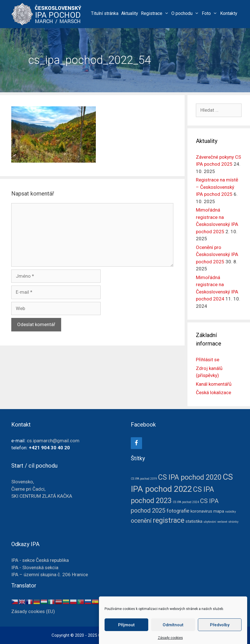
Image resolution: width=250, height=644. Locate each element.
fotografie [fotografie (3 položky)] (178, 511)
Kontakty (229, 13)
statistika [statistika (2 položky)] (194, 521)
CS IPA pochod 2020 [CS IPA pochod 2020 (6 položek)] (190, 477)
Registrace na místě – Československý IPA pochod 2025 (217, 187)
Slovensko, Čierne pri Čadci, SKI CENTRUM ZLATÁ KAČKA (42, 489)
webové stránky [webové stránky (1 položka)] (228, 522)
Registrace (156, 13)
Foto (210, 13)
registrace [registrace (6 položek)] (169, 520)
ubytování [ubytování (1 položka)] (210, 522)
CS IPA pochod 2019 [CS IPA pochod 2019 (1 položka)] (144, 479)
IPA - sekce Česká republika (40, 560)
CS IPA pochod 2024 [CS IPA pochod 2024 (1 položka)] (186, 502)
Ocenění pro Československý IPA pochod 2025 (217, 254)
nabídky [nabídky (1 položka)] (231, 512)
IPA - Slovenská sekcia (35, 567)
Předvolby (220, 631)
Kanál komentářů (214, 384)
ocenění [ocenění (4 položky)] (141, 521)
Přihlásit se (208, 360)
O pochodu (186, 13)
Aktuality (130, 13)
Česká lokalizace (214, 392)
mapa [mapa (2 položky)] (219, 511)
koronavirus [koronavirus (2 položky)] (201, 511)
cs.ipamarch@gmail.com (53, 441)
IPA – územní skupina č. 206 (50, 575)
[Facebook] (136, 443)
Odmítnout (173, 631)
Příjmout (126, 631)
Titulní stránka (105, 13)
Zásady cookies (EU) (33, 611)
